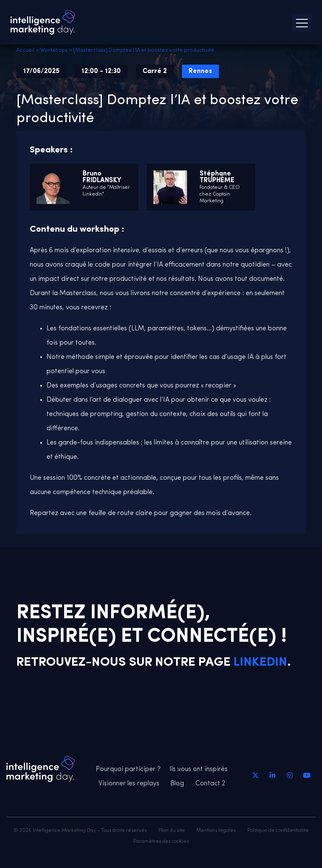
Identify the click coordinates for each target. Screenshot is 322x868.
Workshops (54, 50)
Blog (177, 784)
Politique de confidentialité (278, 831)
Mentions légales (216, 831)
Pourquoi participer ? (128, 769)
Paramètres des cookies (161, 842)
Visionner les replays (129, 784)
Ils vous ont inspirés (199, 769)
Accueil (25, 50)
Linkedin (260, 663)
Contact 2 (210, 784)
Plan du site (172, 831)
